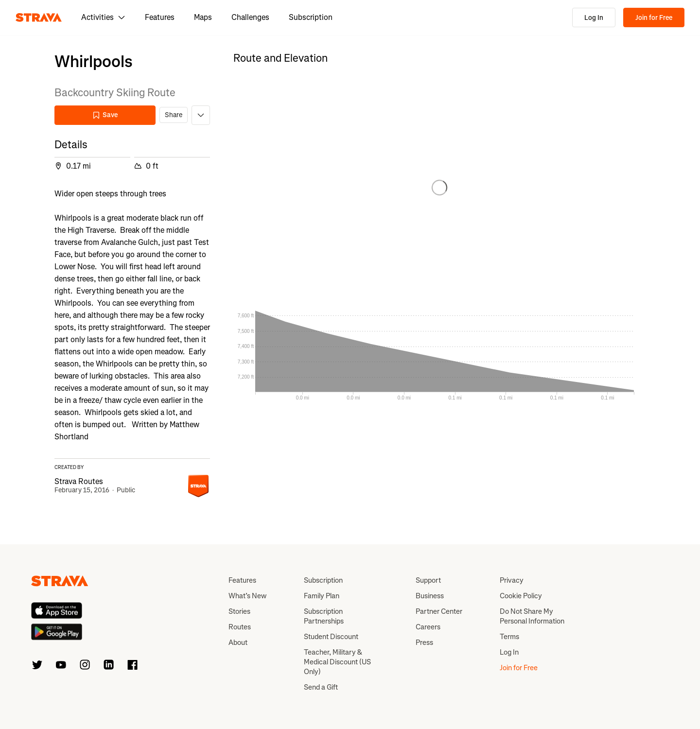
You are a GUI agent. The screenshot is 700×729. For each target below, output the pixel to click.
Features (160, 17)
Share (174, 115)
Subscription (311, 17)
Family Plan (322, 596)
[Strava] (39, 17)
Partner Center (439, 611)
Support (428, 580)
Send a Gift (321, 687)
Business (430, 596)
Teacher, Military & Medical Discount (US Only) (337, 662)
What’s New (247, 596)
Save (105, 115)
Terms (509, 637)
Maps (203, 17)
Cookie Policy (521, 596)
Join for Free (654, 18)
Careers (428, 627)
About (238, 642)
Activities (103, 17)
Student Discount (331, 637)
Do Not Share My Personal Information (532, 616)
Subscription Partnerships (324, 616)
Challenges (250, 17)
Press (424, 642)
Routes (240, 627)
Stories (239, 611)
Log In (594, 18)
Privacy (512, 580)
